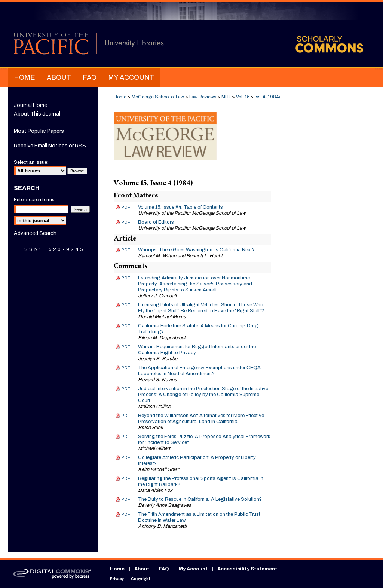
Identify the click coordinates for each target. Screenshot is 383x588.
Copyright (141, 579)
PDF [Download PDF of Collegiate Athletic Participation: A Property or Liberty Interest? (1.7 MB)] (126, 457)
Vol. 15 (243, 97)
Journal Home (30, 105)
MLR (226, 97)
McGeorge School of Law (158, 97)
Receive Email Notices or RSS (50, 146)
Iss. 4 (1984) (267, 97)
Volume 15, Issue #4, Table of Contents (180, 207)
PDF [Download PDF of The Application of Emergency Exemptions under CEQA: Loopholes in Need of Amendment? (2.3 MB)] (126, 368)
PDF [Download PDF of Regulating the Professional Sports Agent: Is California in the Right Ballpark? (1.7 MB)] (126, 478)
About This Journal (37, 114)
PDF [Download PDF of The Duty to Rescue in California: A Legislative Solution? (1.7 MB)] (126, 499)
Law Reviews (203, 97)
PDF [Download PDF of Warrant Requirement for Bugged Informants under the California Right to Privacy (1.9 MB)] (126, 347)
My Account (193, 569)
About (142, 569)
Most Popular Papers (39, 131)
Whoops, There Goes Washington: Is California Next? (196, 250)
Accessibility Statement (247, 569)
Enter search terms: (35, 200)
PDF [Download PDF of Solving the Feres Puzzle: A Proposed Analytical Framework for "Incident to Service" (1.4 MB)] (126, 437)
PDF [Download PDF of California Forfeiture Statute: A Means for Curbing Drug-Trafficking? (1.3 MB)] (126, 326)
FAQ (164, 569)
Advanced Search (35, 233)
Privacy (117, 579)
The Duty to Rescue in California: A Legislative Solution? (200, 499)
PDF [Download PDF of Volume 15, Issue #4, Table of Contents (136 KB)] (126, 207)
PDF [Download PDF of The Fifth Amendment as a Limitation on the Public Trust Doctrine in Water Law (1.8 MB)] (126, 514)
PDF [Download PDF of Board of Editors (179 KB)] (126, 222)
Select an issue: (31, 162)
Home (120, 97)
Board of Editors (156, 222)
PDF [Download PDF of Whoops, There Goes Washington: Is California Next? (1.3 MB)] (126, 250)
